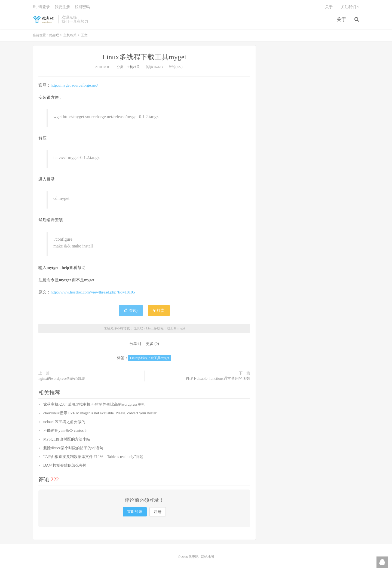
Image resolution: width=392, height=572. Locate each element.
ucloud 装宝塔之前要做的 (64, 422)
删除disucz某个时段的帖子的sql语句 (73, 448)
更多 (150, 344)
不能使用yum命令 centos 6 (65, 431)
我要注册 (62, 7)
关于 (341, 19)
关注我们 (350, 7)
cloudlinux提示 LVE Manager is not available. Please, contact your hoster (100, 413)
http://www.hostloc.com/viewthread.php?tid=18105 (93, 292)
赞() (131, 311)
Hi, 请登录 (41, 7)
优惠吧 (44, 19)
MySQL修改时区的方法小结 (67, 439)
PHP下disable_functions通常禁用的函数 (218, 379)
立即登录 (135, 512)
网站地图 (207, 557)
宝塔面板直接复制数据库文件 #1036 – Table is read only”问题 (93, 457)
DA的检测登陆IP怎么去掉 (65, 465)
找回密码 (82, 7)
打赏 (159, 311)
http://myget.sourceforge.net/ (74, 85)
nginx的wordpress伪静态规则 (62, 379)
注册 (158, 512)
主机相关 (70, 35)
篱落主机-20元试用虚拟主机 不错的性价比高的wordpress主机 (94, 404)
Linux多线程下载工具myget (144, 57)
